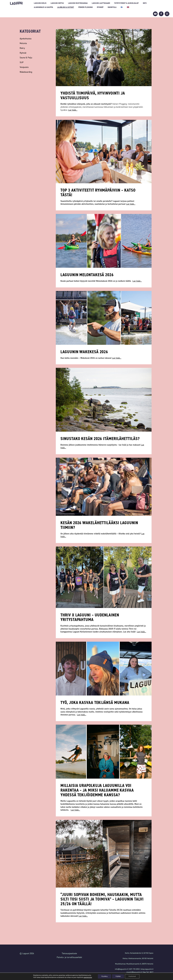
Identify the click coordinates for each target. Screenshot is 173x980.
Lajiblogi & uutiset (66, 7)
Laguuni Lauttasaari (101, 3)
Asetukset (132, 976)
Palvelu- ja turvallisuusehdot (69, 957)
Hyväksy (104, 976)
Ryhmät (100, 7)
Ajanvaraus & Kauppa (43, 7)
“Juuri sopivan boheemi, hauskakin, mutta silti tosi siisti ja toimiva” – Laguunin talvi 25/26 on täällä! (102, 899)
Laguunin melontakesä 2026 (87, 275)
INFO (145, 3)
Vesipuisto (24, 67)
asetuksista (88, 977)
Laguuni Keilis (40, 3)
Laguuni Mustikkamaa (78, 3)
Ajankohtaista (26, 39)
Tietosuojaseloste (69, 953)
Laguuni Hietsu (57, 3)
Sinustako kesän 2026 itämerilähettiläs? (100, 439)
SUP (22, 62)
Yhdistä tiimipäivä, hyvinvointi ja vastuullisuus (93, 95)
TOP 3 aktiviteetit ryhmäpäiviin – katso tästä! (98, 193)
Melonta (23, 43)
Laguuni (16, 3)
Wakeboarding (26, 72)
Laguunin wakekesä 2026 (84, 352)
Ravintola (112, 7)
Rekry (22, 48)
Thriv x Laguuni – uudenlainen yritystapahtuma (90, 617)
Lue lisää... (73, 110)
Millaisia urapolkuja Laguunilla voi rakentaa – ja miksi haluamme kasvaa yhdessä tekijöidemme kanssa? (97, 790)
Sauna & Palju (26, 58)
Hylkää (118, 976)
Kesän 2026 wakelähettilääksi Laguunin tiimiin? (99, 525)
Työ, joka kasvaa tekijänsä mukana (95, 703)
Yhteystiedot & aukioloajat (126, 3)
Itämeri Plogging (85, 7)
